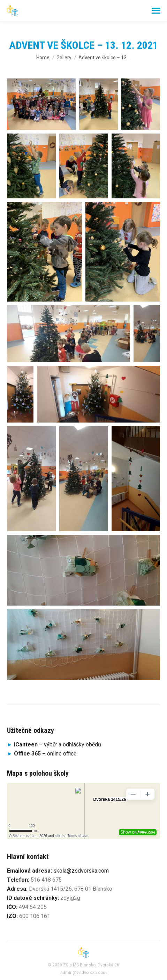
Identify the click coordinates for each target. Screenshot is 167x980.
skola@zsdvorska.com (81, 871)
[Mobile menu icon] (156, 11)
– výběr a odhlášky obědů (54, 745)
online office (45, 754)
